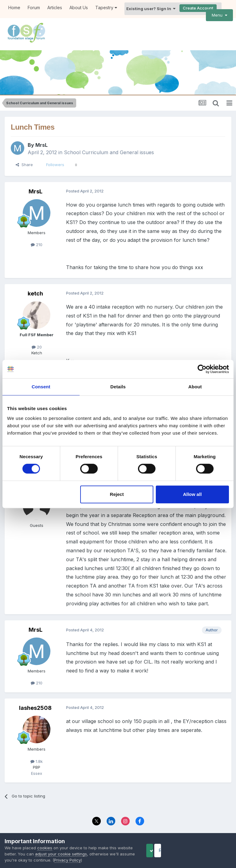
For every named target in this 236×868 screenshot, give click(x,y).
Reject (117, 494)
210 (37, 236)
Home (14, 8)
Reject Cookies (209, 850)
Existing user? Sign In (151, 9)
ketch (35, 285)
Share (24, 156)
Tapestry (106, 8)
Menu (219, 15)
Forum (34, 8)
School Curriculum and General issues (109, 144)
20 (37, 338)
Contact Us (135, 827)
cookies (45, 848)
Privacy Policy (104, 827)
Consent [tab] (41, 387)
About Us (79, 8)
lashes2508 (35, 699)
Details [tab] (118, 387)
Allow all (192, 494)
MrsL (41, 137)
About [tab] (195, 387)
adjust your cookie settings (77, 854)
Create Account (198, 8)
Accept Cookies (159, 850)
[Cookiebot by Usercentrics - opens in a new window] (202, 369)
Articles (55, 8)
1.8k (37, 753)
